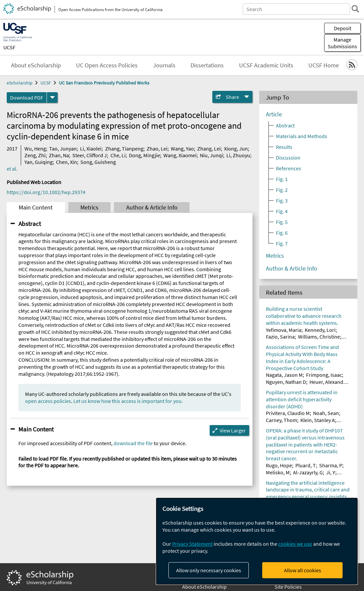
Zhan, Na (59, 155)
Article (274, 114)
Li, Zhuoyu (238, 155)
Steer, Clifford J (90, 155)
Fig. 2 (282, 190)
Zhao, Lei (157, 149)
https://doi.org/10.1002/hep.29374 (46, 192)
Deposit (343, 28)
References (288, 168)
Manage (342, 43)
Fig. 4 (282, 211)
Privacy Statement (192, 544)
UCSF (9, 47)
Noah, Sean (326, 413)
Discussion (288, 158)
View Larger (233, 430)
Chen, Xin (66, 162)
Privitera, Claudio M (288, 413)
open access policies (48, 401)
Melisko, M (278, 472)
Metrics (89, 208)
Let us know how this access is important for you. (128, 401)
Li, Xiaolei (91, 149)
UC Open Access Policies (107, 65)
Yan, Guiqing (39, 162)
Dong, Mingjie (144, 155)
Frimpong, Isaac (324, 375)
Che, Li (118, 155)
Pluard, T (306, 465)
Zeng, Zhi (35, 155)
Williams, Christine (319, 337)
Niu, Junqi (211, 155)
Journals (164, 65)
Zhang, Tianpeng (124, 149)
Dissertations (207, 65)
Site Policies (288, 587)
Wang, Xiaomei (180, 155)
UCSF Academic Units (266, 65)
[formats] (52, 98)
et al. (12, 169)
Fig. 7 (282, 243)
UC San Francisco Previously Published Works (104, 83)
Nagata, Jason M (284, 375)
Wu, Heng (35, 149)
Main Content (36, 208)
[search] (355, 9)
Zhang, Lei (209, 149)
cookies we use (295, 544)
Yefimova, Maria (284, 330)
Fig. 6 (282, 233)
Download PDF (27, 98)
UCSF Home (324, 65)
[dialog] (257, 541)
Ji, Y (331, 472)
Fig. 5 (282, 222)
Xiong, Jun (236, 149)
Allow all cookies (303, 570)
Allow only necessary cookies (209, 570)
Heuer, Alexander (329, 382)
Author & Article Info (152, 208)
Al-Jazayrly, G (308, 472)
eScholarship (20, 83)
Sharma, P (331, 465)
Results (284, 147)
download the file (133, 443)
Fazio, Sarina (280, 337)
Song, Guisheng (98, 162)
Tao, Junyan (63, 149)
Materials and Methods (302, 136)
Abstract (30, 224)
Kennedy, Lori (320, 330)
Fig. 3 (282, 200)
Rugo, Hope (279, 465)
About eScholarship (36, 65)
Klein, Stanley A (318, 420)
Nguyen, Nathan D (286, 382)
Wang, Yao (182, 149)
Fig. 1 (282, 179)
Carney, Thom (281, 420)
